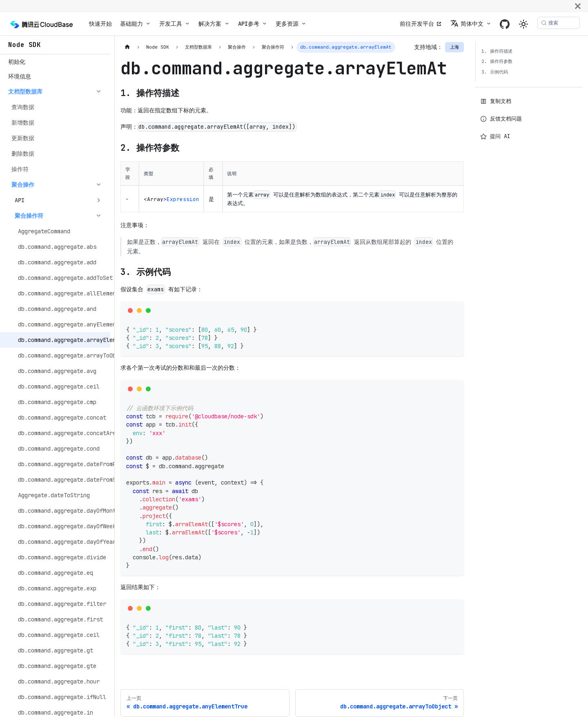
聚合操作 (23, 185)
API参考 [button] (249, 24)
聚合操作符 (29, 216)
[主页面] (127, 47)
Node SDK (24, 45)
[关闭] (578, 6)
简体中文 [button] (467, 24)
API (20, 200)
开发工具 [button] (171, 24)
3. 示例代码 (495, 72)
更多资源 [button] (287, 24)
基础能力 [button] (131, 24)
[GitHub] (505, 24)
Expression (183, 199)
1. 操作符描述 (497, 51)
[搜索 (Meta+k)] (559, 23)
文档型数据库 (25, 92)
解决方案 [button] (210, 24)
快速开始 (100, 24)
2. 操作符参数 (497, 61)
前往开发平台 (417, 24)
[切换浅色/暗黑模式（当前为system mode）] (523, 24)
